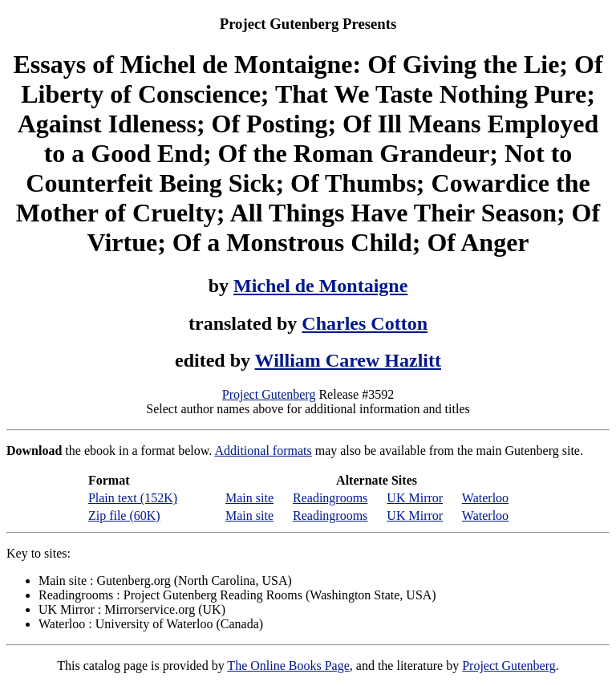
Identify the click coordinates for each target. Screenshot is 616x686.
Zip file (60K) (124, 516)
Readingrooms (330, 498)
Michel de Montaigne (320, 286)
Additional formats (263, 451)
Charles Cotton (365, 323)
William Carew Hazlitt (348, 360)
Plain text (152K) (133, 498)
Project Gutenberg (269, 394)
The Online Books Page (288, 666)
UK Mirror (415, 498)
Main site (249, 498)
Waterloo (485, 498)
